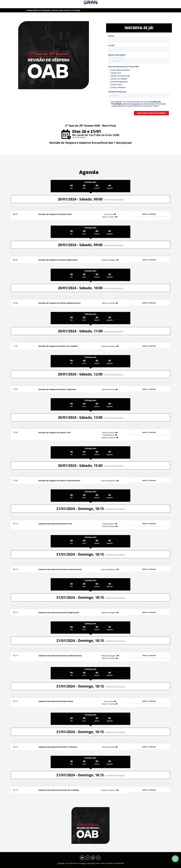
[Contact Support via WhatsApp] (175, 859)
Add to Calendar (149, 214)
